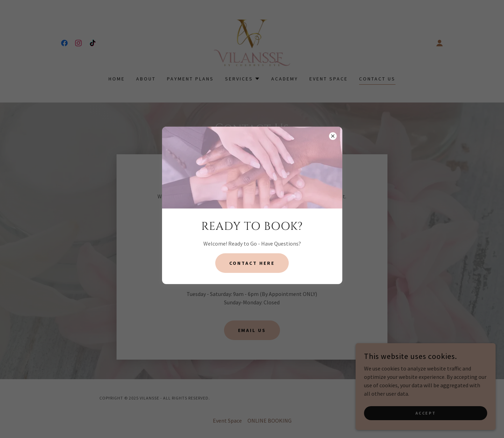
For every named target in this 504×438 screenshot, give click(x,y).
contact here (252, 263)
